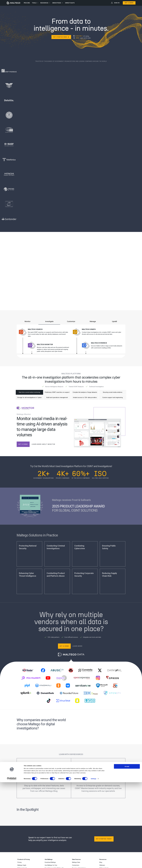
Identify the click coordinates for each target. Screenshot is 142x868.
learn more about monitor (43, 446)
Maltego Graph (89, 329)
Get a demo (64, 648)
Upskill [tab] (115, 322)
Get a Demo (129, 3)
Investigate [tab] (49, 322)
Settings (94, 864)
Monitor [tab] (28, 322)
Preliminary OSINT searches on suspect (57, 393)
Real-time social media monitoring (29, 393)
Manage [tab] (93, 322)
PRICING (27, 3)
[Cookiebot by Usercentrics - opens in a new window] (12, 864)
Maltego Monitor (45, 344)
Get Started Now (61, 37)
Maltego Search (35, 329)
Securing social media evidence (113, 393)
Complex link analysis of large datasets (85, 393)
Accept (127, 852)
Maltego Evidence (99, 343)
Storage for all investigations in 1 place (29, 399)
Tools (34, 3)
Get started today (104, 840)
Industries (57, 3)
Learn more (77, 648)
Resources (44, 3)
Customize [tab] (71, 322)
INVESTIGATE (70, 3)
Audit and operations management (57, 399)
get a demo (23, 446)
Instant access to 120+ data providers (85, 399)
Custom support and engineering (113, 399)
